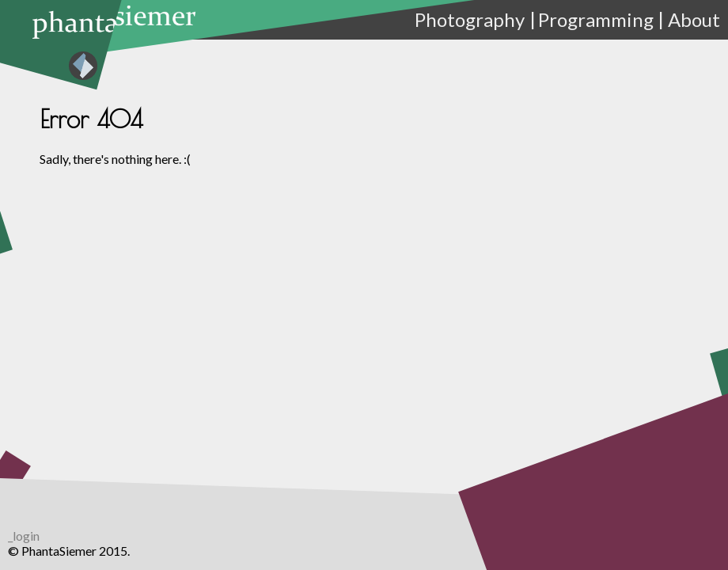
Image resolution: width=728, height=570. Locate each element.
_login (24, 536)
